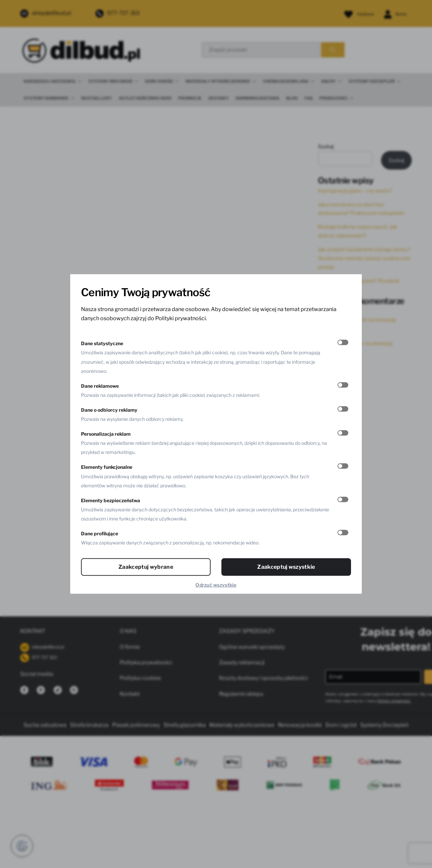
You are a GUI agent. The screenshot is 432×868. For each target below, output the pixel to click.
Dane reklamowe (100, 386)
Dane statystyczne (102, 343)
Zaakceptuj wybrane (146, 567)
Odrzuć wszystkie (216, 585)
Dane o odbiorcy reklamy (109, 410)
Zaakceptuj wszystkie (286, 567)
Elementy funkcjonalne (107, 467)
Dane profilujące (100, 533)
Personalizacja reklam (106, 434)
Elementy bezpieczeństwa (111, 500)
